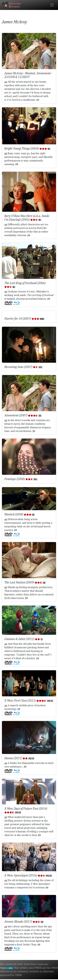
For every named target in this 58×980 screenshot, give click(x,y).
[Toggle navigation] (52, 5)
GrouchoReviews (11, 5)
